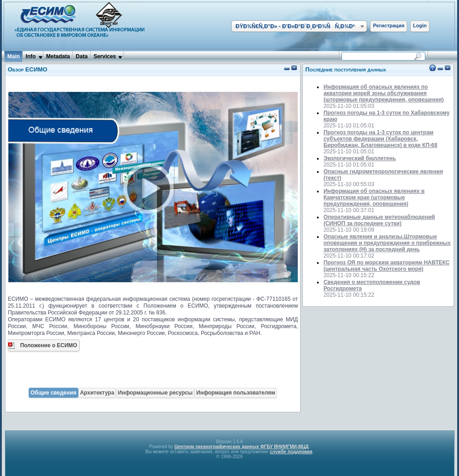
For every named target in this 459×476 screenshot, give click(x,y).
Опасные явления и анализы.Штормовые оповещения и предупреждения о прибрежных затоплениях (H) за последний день (387, 243)
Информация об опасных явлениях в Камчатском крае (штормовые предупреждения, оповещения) (374, 197)
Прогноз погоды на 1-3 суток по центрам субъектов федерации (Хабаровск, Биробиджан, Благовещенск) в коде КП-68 (380, 139)
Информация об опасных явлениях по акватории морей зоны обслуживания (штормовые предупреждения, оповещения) (383, 93)
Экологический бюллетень (360, 158)
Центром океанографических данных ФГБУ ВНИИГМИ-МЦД (242, 447)
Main (13, 56)
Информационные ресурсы (155, 393)
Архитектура (97, 393)
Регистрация (389, 25)
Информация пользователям (236, 393)
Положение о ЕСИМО (48, 345)
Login (420, 25)
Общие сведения (54, 393)
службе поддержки (291, 452)
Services (105, 56)
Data (82, 56)
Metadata (58, 56)
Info (31, 56)
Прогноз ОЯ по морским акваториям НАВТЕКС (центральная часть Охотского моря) (386, 266)
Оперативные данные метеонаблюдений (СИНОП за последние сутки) (379, 220)
